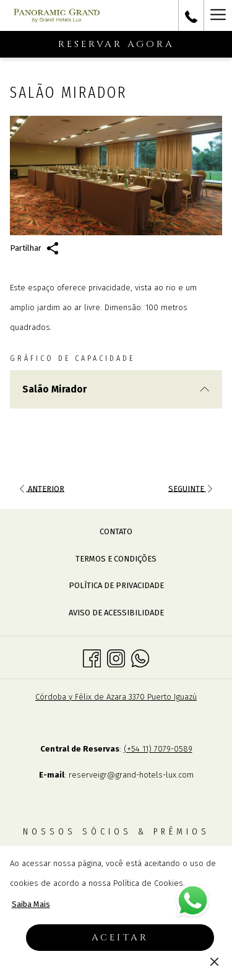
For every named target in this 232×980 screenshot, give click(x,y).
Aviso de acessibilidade (116, 613)
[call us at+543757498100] (191, 15)
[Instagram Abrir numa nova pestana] (116, 657)
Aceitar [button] (120, 938)
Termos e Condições (116, 559)
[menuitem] (116, 532)
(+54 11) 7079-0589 (158, 749)
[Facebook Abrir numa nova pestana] (92, 657)
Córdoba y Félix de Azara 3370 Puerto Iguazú (116, 697)
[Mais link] (218, 15)
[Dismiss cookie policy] (214, 961)
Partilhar (34, 248)
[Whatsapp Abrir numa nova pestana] (140, 657)
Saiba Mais (31, 904)
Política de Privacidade (116, 585)
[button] (116, 176)
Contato (116, 531)
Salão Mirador (116, 389)
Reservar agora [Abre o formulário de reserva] (116, 44)
